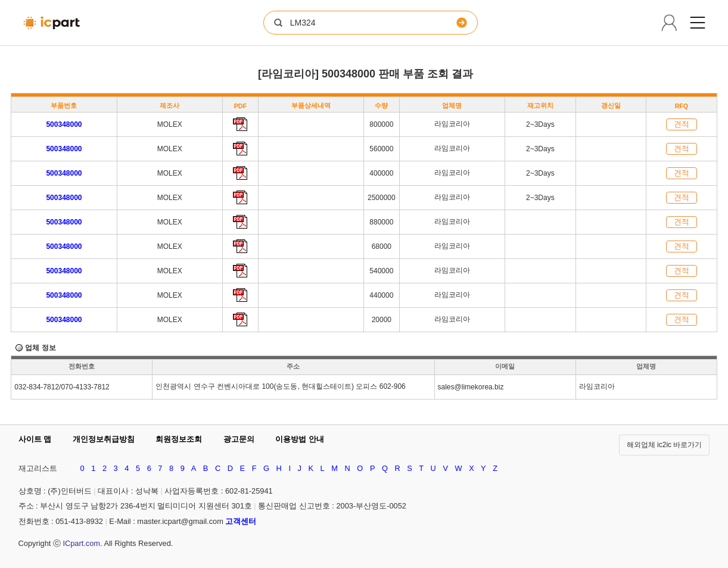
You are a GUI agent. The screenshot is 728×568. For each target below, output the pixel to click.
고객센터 (241, 521)
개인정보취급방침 (104, 439)
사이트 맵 (35, 439)
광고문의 (239, 439)
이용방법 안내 (300, 439)
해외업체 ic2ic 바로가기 (665, 445)
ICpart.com (81, 543)
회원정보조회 (179, 439)
